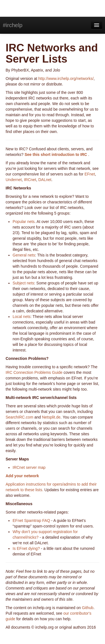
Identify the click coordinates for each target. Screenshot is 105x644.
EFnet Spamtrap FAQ (31, 521)
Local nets (22, 317)
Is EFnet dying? (26, 548)
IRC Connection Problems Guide (34, 372)
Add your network (22, 476)
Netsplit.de (51, 417)
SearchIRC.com (19, 417)
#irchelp (13, 25)
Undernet (14, 180)
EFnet (90, 174)
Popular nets (24, 222)
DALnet (45, 180)
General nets (24, 255)
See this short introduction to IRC (56, 155)
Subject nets (23, 283)
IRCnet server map (29, 467)
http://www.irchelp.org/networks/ (66, 79)
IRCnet (30, 180)
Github (88, 608)
